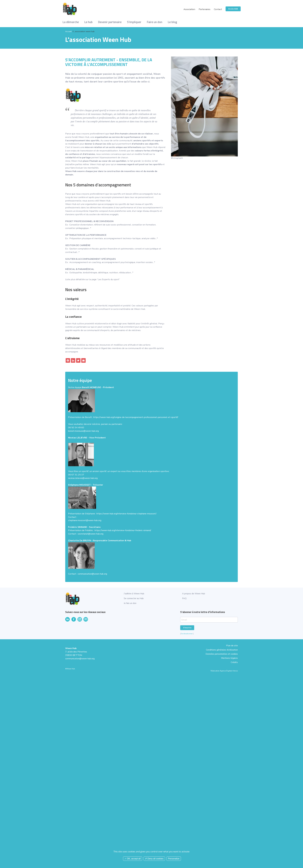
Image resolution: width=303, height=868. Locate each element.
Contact (218, 9)
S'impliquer (134, 22)
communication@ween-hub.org (81, 659)
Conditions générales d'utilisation (221, 649)
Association (189, 9)
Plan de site (232, 645)
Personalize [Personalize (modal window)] (174, 859)
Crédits (234, 659)
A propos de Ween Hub (194, 593)
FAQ (184, 598)
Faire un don (155, 22)
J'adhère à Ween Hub (135, 593)
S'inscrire (187, 628)
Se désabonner (187, 634)
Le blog (172, 22)
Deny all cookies (154, 859)
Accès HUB (233, 9)
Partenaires (204, 9)
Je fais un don (131, 603)
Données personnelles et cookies (221, 652)
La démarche (71, 22)
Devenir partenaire (110, 22)
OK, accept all (133, 859)
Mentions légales (229, 656)
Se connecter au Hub (134, 598)
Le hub (88, 22)
